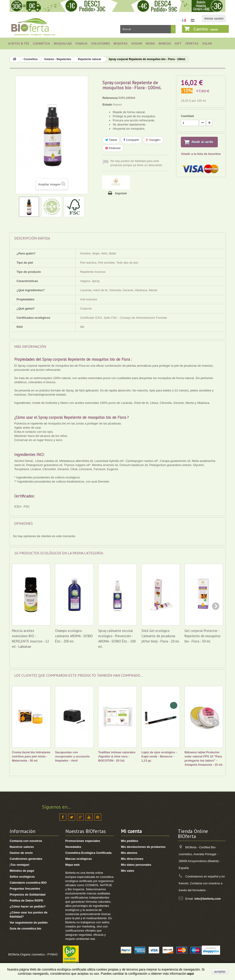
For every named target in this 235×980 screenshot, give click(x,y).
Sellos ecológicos (22, 877)
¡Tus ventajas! (20, 865)
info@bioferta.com (208, 899)
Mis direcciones (132, 859)
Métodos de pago (22, 871)
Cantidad (187, 116)
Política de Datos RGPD (26, 900)
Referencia (110, 98)
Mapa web (73, 865)
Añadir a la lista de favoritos (201, 154)
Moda (150, 43)
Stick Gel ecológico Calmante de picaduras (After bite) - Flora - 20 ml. (161, 636)
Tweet (111, 140)
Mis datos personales (136, 865)
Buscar (173, 29)
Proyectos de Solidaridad (28, 895)
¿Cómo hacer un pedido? (28, 906)
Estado (107, 105)
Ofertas (192, 43)
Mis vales (128, 871)
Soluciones (101, 43)
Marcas (165, 43)
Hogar (137, 43)
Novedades (73, 847)
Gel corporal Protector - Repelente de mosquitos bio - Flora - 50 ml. (203, 636)
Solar (207, 43)
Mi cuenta (131, 831)
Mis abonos (129, 853)
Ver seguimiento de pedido (29, 923)
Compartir (131, 140)
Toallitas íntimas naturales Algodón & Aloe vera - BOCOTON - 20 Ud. (117, 756)
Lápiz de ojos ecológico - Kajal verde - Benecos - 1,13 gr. (159, 756)
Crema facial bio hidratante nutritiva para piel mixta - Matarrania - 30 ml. (31, 756)
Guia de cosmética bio (25, 928)
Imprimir (121, 193)
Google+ (153, 140)
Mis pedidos (130, 841)
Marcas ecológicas (79, 859)
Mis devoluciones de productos (143, 847)
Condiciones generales (26, 859)
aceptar (220, 972)
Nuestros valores (22, 847)
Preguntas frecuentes (25, 889)
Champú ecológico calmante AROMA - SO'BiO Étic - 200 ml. (74, 636)
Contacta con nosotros (26, 841)
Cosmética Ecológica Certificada (89, 853)
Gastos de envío (21, 853)
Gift (178, 43)
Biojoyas (121, 43)
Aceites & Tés (19, 43)
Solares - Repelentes (58, 59)
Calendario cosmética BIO (28, 883)
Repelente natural (89, 59)
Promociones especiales (83, 841)
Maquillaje (63, 43)
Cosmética (41, 43)
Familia (81, 43)
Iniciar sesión (214, 18)
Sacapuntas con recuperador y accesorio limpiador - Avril (72, 756)
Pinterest (113, 148)
